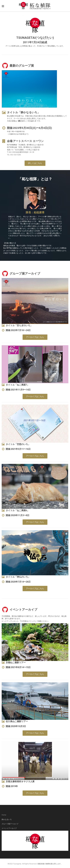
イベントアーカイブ (9, 828)
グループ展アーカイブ (10, 824)
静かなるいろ (7, 819)
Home (4, 815)
